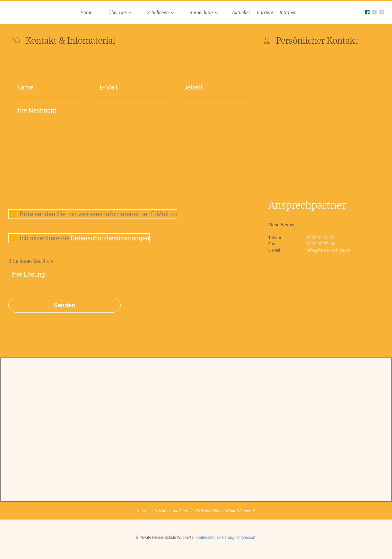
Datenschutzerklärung (216, 537)
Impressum (247, 537)
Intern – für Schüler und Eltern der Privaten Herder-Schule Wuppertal (196, 511)
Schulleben (158, 13)
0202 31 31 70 (321, 237)
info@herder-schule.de (328, 250)
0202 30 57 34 (321, 244)
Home (87, 13)
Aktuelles (241, 13)
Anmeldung (201, 13)
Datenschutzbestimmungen (110, 238)
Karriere (265, 13)
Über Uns (118, 13)
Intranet (288, 13)
